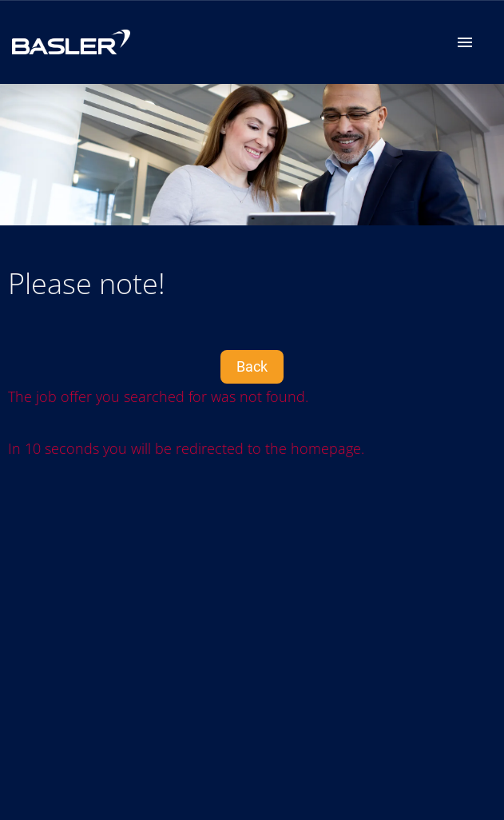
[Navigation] (465, 42)
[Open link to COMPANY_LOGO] (71, 42)
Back (252, 366)
